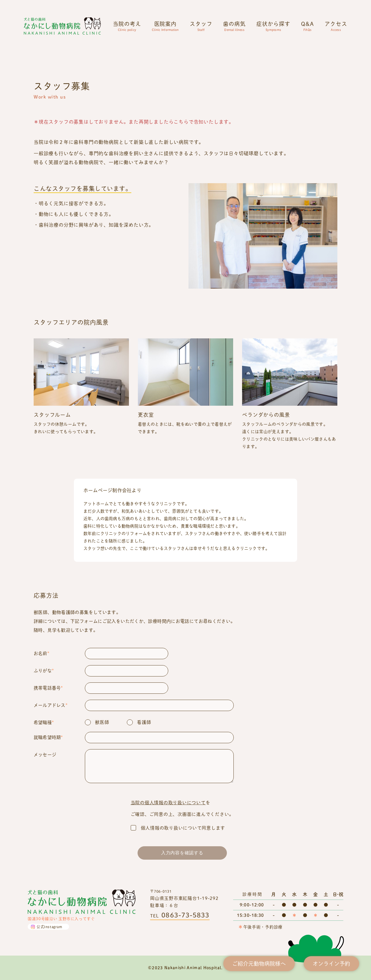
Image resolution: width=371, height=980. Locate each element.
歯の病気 (234, 26)
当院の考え (127, 26)
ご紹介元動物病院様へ (259, 963)
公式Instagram (49, 927)
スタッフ (201, 26)
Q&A (307, 26)
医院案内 (165, 26)
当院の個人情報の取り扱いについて (168, 802)
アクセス (336, 26)
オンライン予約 (331, 963)
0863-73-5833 (185, 915)
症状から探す (273, 26)
